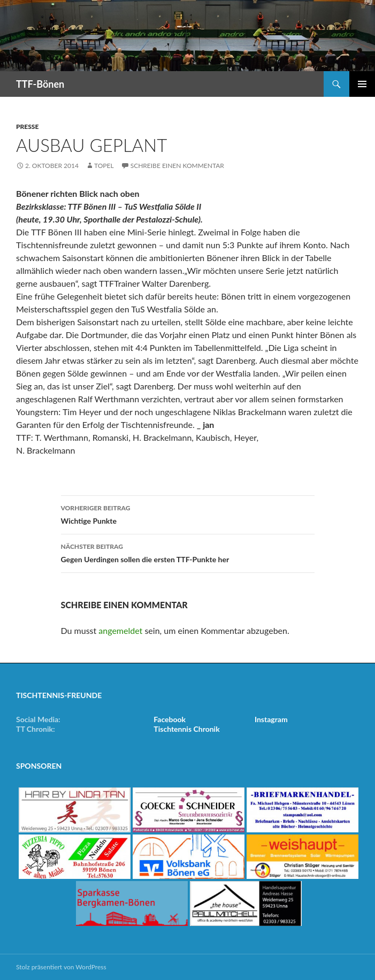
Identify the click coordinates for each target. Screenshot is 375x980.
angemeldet (120, 630)
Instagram (271, 719)
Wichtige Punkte (188, 514)
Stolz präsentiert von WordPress (61, 967)
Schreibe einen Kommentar (177, 166)
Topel (104, 166)
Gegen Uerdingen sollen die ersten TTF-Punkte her (188, 552)
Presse (27, 127)
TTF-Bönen (40, 84)
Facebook (170, 719)
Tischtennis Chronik (186, 729)
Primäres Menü (362, 84)
